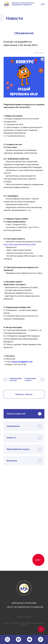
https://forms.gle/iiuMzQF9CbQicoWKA (20, 244)
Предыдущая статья (13, 379)
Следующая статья (34, 379)
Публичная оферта (24, 617)
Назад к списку (24, 394)
